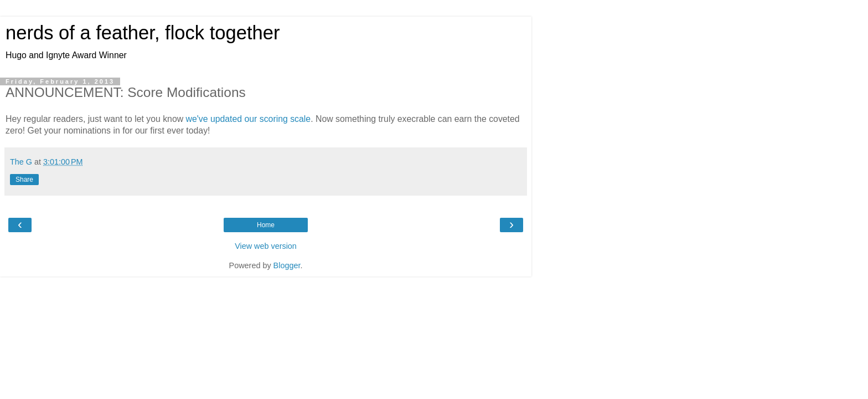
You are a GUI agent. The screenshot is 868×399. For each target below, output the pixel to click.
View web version (266, 246)
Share (24, 180)
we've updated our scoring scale (249, 119)
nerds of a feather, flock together (143, 33)
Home (266, 225)
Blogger (287, 265)
